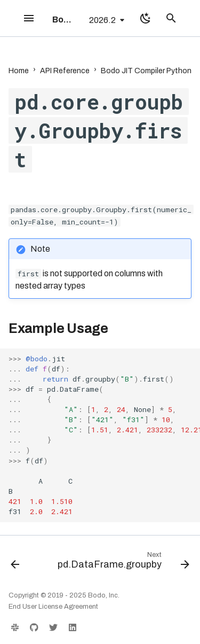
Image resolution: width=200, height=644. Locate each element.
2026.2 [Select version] (102, 20)
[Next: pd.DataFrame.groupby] (122, 563)
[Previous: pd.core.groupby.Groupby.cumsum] (15, 563)
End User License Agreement (53, 607)
